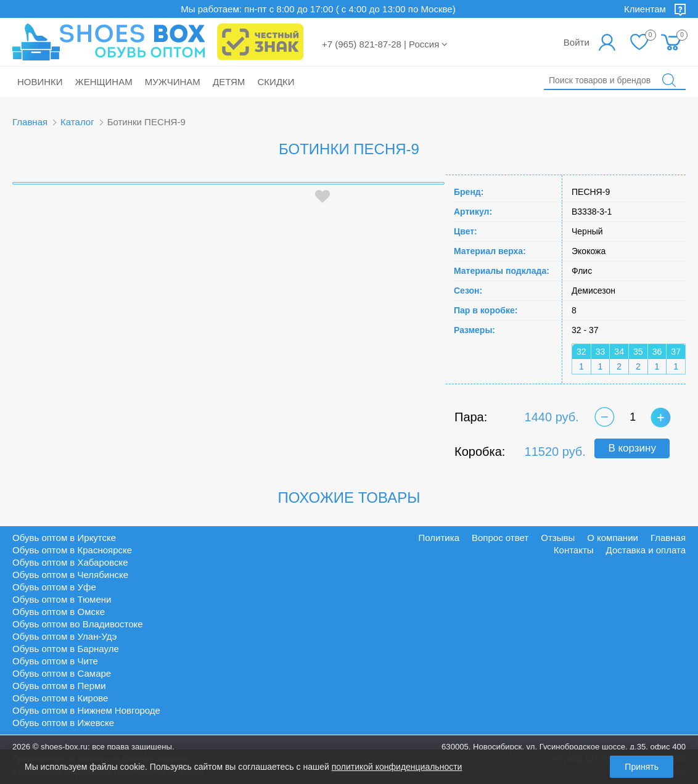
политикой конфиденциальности (397, 767)
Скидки (276, 82)
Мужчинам (173, 82)
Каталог (77, 122)
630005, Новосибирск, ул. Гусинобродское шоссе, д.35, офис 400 (564, 747)
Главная (30, 122)
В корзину (632, 448)
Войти (577, 42)
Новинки (40, 82)
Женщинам (104, 82)
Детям (229, 82)
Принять (642, 767)
